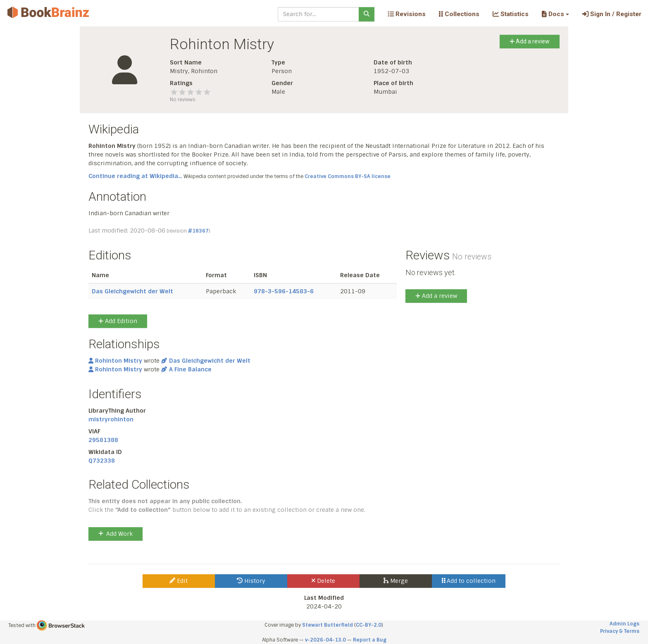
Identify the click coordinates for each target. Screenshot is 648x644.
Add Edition (118, 321)
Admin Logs (624, 624)
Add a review (530, 41)
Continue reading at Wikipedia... (135, 176)
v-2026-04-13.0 (325, 640)
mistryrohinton (111, 419)
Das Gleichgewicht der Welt (132, 291)
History (251, 581)
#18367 (198, 231)
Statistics (511, 14)
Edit (179, 581)
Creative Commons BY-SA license (348, 176)
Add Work (116, 534)
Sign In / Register (612, 14)
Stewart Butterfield (328, 625)
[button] (555, 14)
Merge (396, 581)
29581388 (103, 440)
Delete (323, 581)
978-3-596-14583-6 (284, 291)
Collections (459, 14)
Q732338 (102, 461)
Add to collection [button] (469, 581)
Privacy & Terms (620, 631)
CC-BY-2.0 (369, 625)
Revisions (407, 14)
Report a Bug (370, 640)
